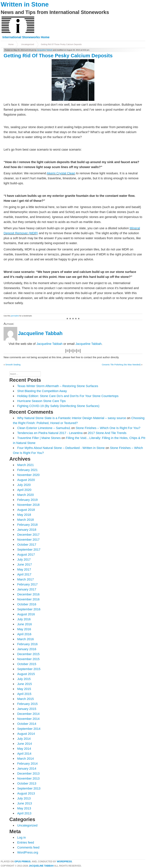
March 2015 (26, 699)
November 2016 (28, 599)
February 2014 (27, 764)
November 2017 (28, 540)
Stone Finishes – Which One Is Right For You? (108, 428)
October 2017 (27, 545)
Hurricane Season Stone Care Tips (41, 401)
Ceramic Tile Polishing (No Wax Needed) (121, 365)
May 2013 (24, 808)
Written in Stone (25, 4)
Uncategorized (28, 44)
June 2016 (25, 624)
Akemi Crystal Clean (61, 173)
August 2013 (26, 793)
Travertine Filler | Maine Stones (39, 438)
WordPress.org (28, 852)
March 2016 (26, 639)
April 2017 (24, 574)
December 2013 (28, 774)
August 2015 (26, 674)
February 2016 (27, 644)
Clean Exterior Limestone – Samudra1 (44, 428)
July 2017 (24, 559)
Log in (22, 837)
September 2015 (29, 669)
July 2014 (24, 739)
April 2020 (24, 490)
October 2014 (27, 724)
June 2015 (25, 684)
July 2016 (24, 619)
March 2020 (26, 495)
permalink (15, 316)
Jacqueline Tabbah (45, 50)
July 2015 (24, 679)
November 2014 (28, 719)
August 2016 (26, 614)
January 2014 (27, 769)
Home (11, 44)
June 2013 (25, 803)
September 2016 (29, 609)
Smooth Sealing (13, 365)
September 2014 (29, 729)
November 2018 (28, 505)
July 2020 (24, 485)
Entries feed (26, 842)
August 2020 (26, 480)
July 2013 (24, 798)
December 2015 (28, 654)
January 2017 (27, 589)
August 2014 (26, 734)
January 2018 (27, 530)
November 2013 (28, 778)
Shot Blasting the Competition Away (42, 391)
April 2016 (24, 634)
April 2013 (24, 813)
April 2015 (24, 694)
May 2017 (24, 569)
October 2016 (27, 604)
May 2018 (24, 515)
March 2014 (26, 759)
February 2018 (27, 525)
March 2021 (26, 465)
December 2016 (28, 594)
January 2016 (27, 649)
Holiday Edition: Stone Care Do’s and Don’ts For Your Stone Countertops (68, 396)
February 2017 (27, 584)
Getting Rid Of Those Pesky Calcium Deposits (61, 44)
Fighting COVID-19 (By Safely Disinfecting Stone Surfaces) (58, 406)
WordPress (64, 862)
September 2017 (29, 550)
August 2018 (26, 510)
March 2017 (26, 579)
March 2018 (26, 520)
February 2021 (27, 470)
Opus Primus (22, 862)
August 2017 (26, 555)
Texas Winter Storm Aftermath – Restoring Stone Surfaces (58, 386)
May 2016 (24, 629)
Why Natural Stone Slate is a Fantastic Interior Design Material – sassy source (72, 418)
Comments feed (28, 847)
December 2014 (28, 714)
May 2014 (24, 749)
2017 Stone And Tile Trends (107, 433)
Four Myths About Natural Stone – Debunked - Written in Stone (61, 448)
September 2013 (29, 788)
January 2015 (27, 709)
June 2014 (25, 744)
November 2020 (28, 475)
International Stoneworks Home (26, 37)
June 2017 (25, 564)
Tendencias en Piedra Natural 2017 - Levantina (50, 433)
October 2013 (27, 783)
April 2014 (24, 754)
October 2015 (27, 664)
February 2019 (27, 500)
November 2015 (28, 659)
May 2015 (24, 689)
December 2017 (28, 535)
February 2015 (27, 704)
